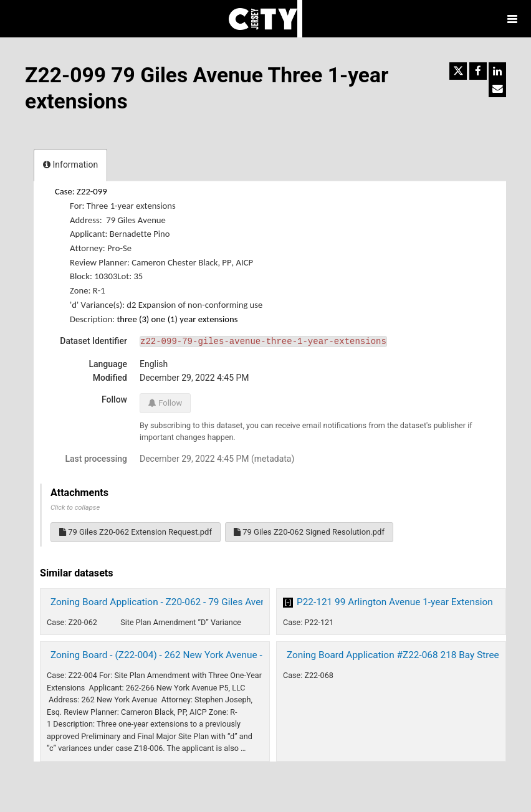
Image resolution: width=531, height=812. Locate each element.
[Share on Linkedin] (497, 71)
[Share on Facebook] (478, 71)
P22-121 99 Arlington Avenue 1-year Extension (395, 602)
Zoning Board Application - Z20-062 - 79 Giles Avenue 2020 (175, 602)
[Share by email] (497, 88)
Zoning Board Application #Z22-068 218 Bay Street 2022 (406, 655)
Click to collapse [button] (75, 508)
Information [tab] (70, 165)
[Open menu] (512, 19)
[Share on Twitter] (458, 71)
